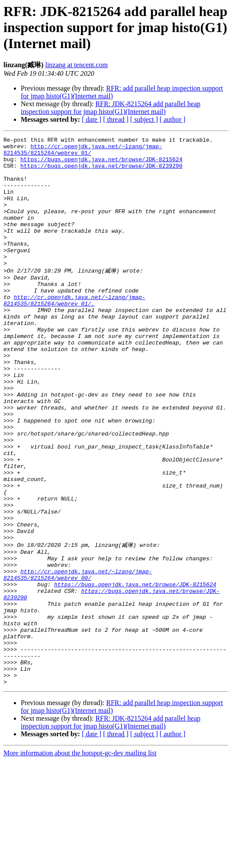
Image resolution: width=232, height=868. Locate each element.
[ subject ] (144, 119)
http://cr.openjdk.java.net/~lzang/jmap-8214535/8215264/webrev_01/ (83, 153)
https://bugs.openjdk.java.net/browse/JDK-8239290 (101, 172)
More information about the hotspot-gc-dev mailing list (80, 860)
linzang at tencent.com (76, 65)
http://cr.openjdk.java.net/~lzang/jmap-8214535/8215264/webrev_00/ (78, 660)
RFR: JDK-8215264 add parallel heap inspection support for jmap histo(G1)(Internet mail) (111, 108)
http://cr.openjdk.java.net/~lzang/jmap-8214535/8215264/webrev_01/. (74, 332)
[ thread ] (116, 119)
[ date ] (92, 119)
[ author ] (173, 119)
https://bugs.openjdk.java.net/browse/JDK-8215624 (101, 164)
